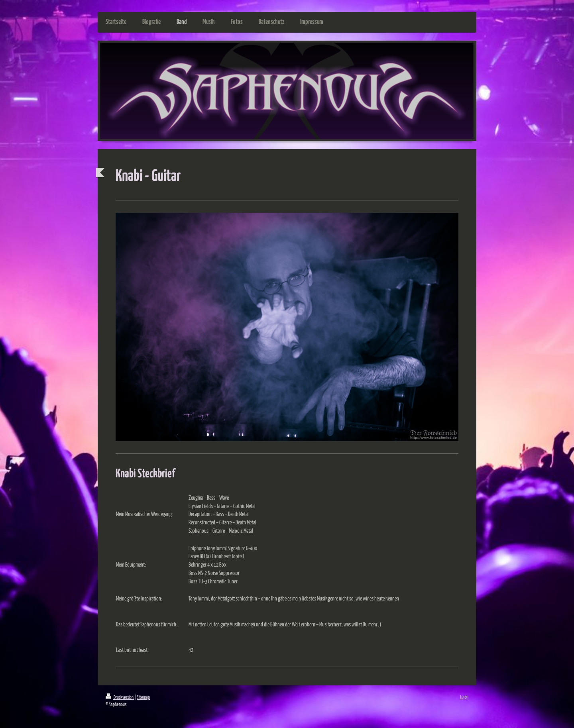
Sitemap (143, 697)
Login (464, 697)
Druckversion (120, 697)
